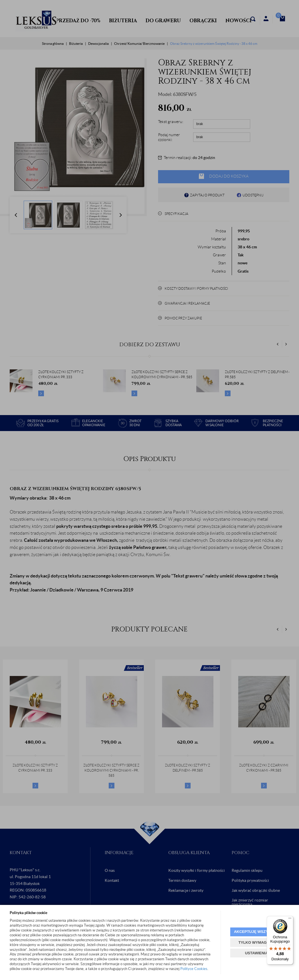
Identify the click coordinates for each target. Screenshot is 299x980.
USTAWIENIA (257, 953)
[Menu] (290, 919)
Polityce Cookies (194, 969)
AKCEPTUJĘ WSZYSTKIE (256, 932)
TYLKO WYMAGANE (256, 942)
